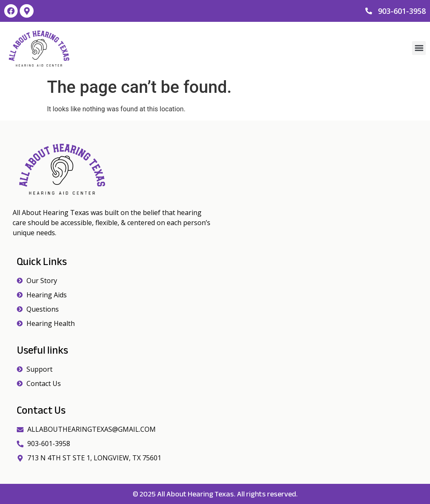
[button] (419, 48)
